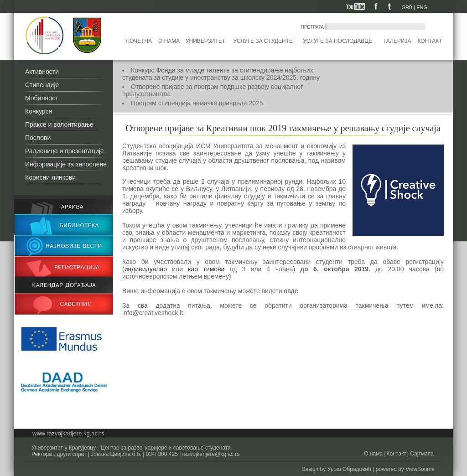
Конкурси (39, 111)
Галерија (397, 41)
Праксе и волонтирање (59, 124)
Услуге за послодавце (337, 41)
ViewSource (420, 469)
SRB (407, 7)
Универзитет (205, 41)
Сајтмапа (421, 454)
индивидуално (146, 269)
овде (291, 291)
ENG (422, 7)
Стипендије (42, 85)
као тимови (206, 269)
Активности (42, 72)
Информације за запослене (66, 164)
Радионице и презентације (65, 151)
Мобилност (42, 98)
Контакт (430, 41)
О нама (169, 41)
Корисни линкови (50, 177)
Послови (38, 138)
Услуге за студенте (263, 41)
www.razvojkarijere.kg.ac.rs (68, 433)
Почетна (139, 41)
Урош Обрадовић (349, 469)
